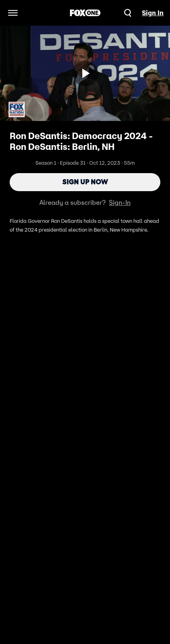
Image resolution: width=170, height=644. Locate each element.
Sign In (153, 13)
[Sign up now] (85, 73)
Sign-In (120, 202)
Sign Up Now (85, 182)
